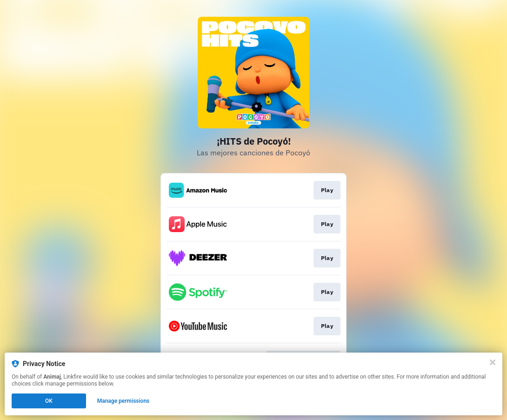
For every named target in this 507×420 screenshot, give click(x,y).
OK (49, 401)
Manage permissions (123, 401)
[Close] (493, 362)
